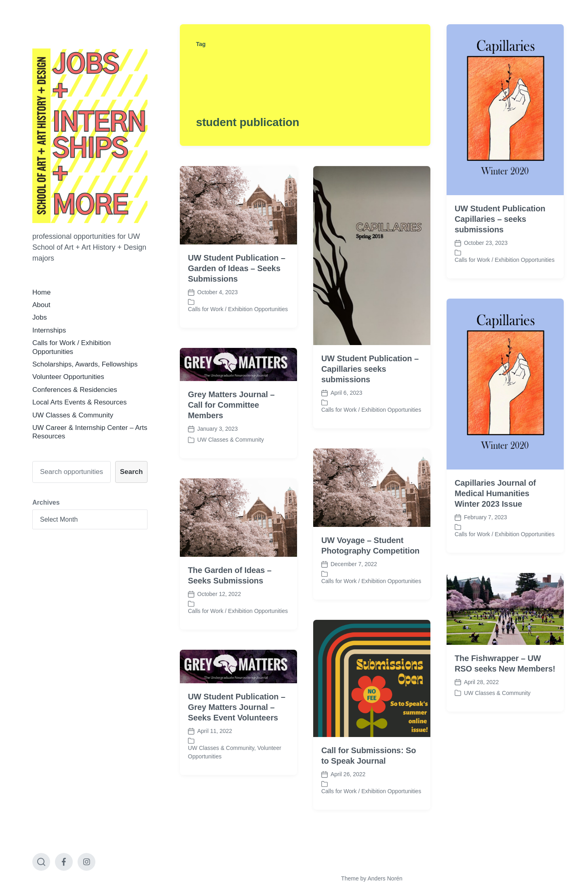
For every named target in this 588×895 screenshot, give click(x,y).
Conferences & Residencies (75, 390)
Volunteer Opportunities (68, 377)
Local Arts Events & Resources (79, 402)
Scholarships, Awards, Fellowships (85, 364)
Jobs (40, 317)
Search (132, 472)
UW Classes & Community (73, 415)
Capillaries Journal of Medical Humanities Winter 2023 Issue (495, 515)
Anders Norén (385, 878)
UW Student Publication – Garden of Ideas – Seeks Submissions (237, 268)
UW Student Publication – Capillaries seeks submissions (370, 369)
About (41, 305)
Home (41, 292)
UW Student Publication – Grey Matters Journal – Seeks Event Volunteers (237, 729)
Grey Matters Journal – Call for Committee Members (231, 427)
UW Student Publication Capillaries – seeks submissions (500, 219)
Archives (46, 502)
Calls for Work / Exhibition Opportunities (505, 260)
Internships (49, 330)
